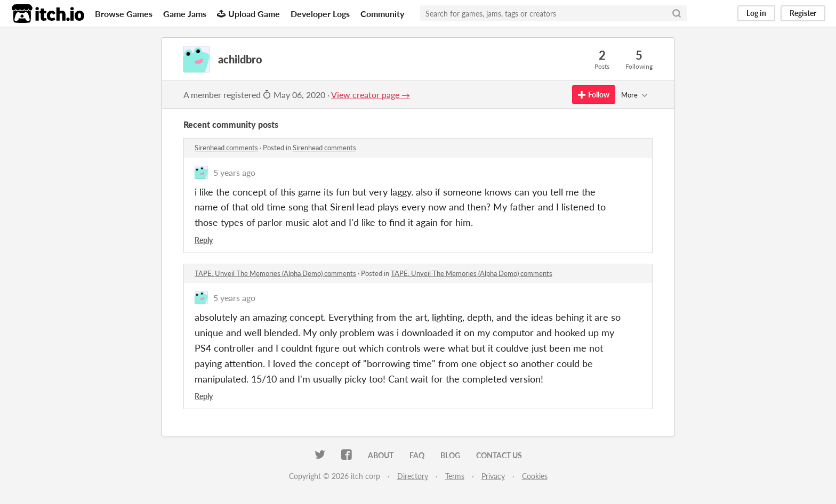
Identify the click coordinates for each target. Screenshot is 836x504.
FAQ (417, 455)
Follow (594, 95)
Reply (204, 240)
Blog (450, 455)
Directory (413, 476)
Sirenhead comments (226, 148)
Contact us (499, 455)
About (381, 455)
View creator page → (371, 95)
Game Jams (185, 14)
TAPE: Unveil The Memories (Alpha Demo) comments (275, 273)
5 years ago (234, 172)
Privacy (493, 476)
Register (803, 13)
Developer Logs (320, 14)
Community (382, 14)
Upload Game (248, 14)
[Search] (677, 13)
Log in (756, 13)
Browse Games (124, 14)
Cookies (535, 476)
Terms (455, 476)
